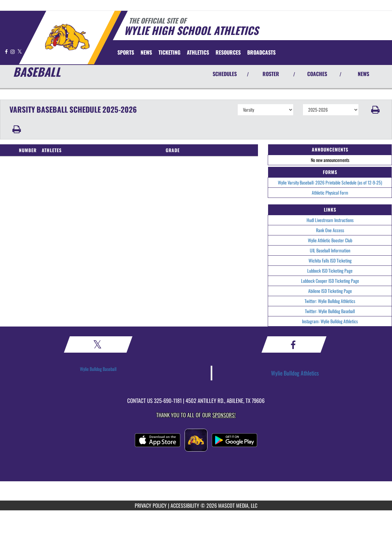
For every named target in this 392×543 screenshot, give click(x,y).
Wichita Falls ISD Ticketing (330, 260)
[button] (375, 110)
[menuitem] (146, 52)
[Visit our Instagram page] (13, 51)
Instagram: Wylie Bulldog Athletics (330, 321)
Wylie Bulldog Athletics (295, 373)
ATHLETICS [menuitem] (198, 52)
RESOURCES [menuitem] (228, 52)
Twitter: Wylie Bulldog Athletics (330, 301)
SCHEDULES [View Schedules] (225, 74)
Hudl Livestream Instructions (330, 220)
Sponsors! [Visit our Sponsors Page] (224, 415)
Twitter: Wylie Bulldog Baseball (330, 311)
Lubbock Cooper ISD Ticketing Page (330, 281)
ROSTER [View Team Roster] (271, 74)
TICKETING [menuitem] (169, 52)
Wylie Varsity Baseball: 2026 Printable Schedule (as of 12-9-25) (330, 182)
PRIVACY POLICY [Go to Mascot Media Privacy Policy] (151, 505)
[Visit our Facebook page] (7, 51)
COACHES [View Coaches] (317, 74)
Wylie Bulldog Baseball (98, 369)
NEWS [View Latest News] (363, 74)
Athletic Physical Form (330, 192)
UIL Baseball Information (330, 250)
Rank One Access (330, 230)
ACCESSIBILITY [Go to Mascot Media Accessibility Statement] (185, 505)
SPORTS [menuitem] (126, 52)
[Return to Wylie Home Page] (67, 37)
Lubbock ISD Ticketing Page (330, 271)
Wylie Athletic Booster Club (330, 240)
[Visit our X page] (20, 51)
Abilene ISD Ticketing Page (330, 291)
